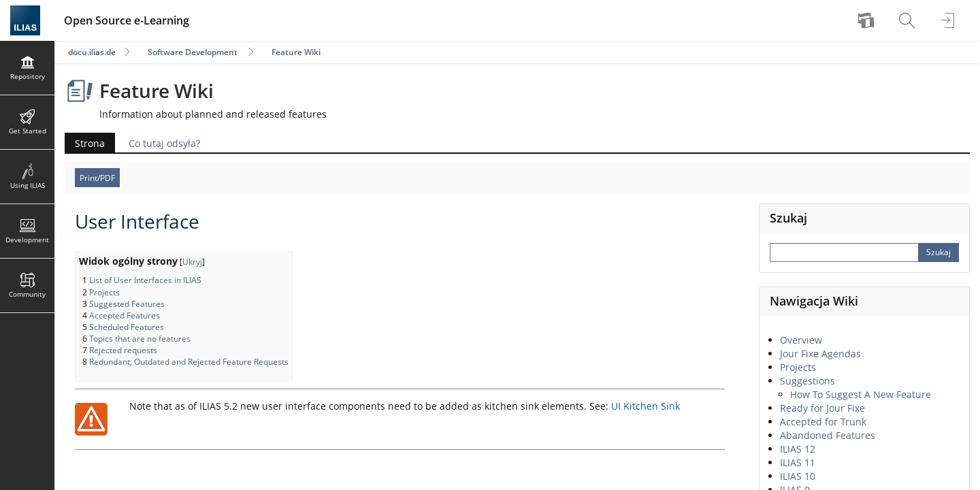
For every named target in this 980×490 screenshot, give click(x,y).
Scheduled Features (127, 327)
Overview (801, 340)
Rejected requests (123, 350)
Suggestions (807, 381)
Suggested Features (127, 304)
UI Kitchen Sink (646, 406)
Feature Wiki (296, 52)
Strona (90, 143)
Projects (104, 292)
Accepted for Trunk (823, 422)
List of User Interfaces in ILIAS (145, 280)
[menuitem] (868, 20)
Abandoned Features (828, 435)
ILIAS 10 (798, 476)
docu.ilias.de (92, 52)
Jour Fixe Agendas (820, 354)
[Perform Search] (938, 252)
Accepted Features (125, 315)
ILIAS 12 (798, 449)
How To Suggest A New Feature (861, 394)
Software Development (193, 52)
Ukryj (192, 262)
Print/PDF (97, 178)
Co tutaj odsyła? (164, 143)
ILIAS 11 (798, 462)
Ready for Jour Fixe (822, 408)
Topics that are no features (140, 339)
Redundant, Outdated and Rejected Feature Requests (189, 362)
